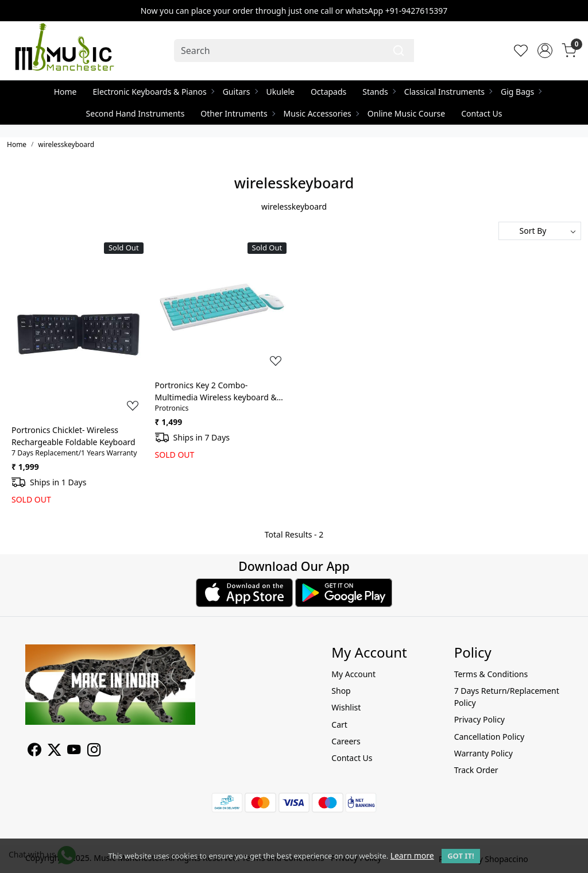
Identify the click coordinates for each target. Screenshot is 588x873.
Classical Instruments (448, 92)
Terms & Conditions (491, 674)
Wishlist (346, 707)
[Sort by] (540, 231)
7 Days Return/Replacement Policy (507, 697)
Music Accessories (321, 113)
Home (65, 92)
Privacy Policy (479, 719)
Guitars (240, 92)
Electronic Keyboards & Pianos (153, 92)
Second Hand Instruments (136, 113)
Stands (379, 92)
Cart (339, 725)
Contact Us (481, 113)
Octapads (328, 92)
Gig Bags (521, 92)
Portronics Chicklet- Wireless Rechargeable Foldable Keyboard (73, 436)
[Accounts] (545, 51)
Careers (346, 741)
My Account (353, 674)
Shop (341, 691)
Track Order (476, 770)
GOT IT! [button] (461, 856)
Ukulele (281, 92)
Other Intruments (237, 113)
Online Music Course (406, 113)
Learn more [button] (412, 855)
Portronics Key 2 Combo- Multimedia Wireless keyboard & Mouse (216, 391)
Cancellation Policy (490, 737)
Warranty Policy (483, 753)
